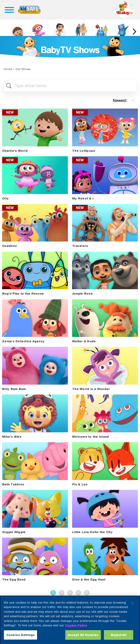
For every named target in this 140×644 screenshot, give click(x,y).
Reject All (118, 638)
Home (8, 69)
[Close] (133, 606)
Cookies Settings (20, 638)
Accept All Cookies (83, 638)
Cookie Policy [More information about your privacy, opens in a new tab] (76, 629)
